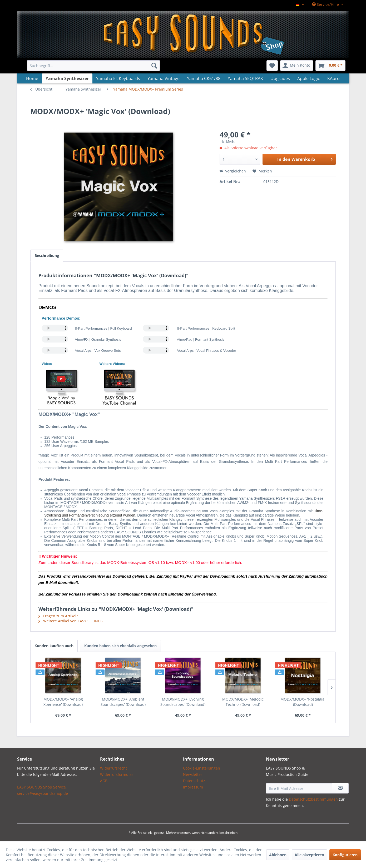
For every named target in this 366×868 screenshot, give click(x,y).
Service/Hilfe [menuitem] (326, 4)
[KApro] (333, 78)
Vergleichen (233, 171)
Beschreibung (47, 256)
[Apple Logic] (309, 78)
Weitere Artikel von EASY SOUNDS (71, 621)
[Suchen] (154, 66)
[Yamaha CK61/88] (204, 78)
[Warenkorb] (330, 66)
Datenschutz (194, 781)
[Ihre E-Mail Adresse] (299, 788)
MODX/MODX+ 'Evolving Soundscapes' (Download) (183, 702)
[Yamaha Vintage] (164, 78)
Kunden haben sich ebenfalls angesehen (120, 646)
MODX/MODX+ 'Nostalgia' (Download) (303, 702)
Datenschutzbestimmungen (313, 799)
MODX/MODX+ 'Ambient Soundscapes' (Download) (123, 702)
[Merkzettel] (272, 66)
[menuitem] (93, 66)
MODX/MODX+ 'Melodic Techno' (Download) (243, 702)
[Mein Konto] (297, 66)
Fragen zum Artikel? (58, 616)
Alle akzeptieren (309, 855)
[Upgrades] (280, 78)
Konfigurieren (345, 855)
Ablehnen (278, 855)
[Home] (32, 78)
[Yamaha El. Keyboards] (118, 78)
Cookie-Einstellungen (202, 768)
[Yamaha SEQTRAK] (245, 78)
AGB (104, 781)
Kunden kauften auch (54, 646)
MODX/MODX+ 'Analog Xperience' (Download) (63, 702)
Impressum (193, 787)
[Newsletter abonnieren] (340, 788)
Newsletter (193, 774)
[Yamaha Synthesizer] (67, 78)
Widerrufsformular (117, 774)
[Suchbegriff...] (93, 66)
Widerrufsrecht (113, 768)
